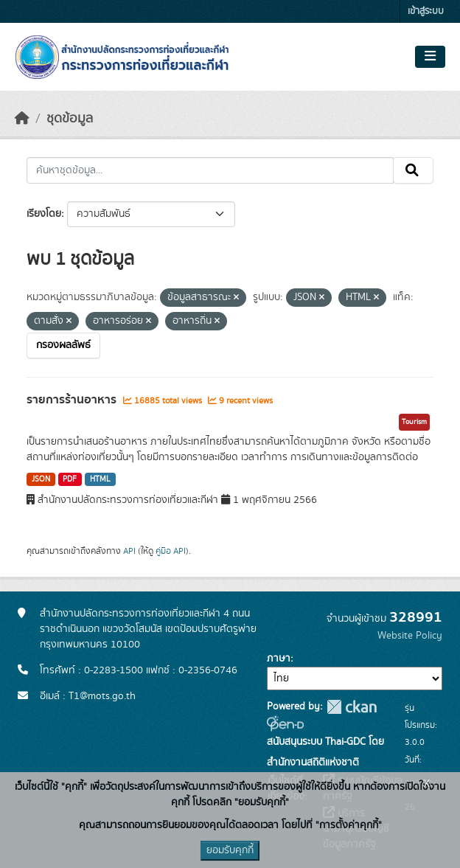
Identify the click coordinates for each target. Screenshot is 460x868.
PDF (70, 479)
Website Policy (410, 636)
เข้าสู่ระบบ (426, 11)
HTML (100, 479)
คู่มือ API (171, 551)
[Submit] (413, 170)
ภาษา (279, 659)
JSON (41, 479)
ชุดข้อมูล (70, 119)
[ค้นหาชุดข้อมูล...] (210, 170)
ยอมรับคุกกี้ (230, 850)
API (129, 551)
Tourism (414, 422)
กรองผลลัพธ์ (63, 345)
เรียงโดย (44, 214)
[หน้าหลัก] (22, 119)
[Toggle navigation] (430, 57)
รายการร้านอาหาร (73, 400)
